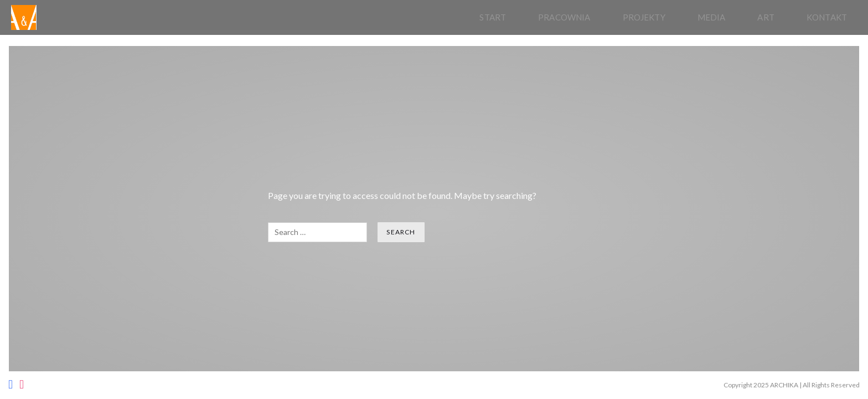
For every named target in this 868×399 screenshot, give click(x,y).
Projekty (644, 17)
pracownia (564, 17)
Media (712, 17)
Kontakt (827, 17)
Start (493, 17)
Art (766, 17)
